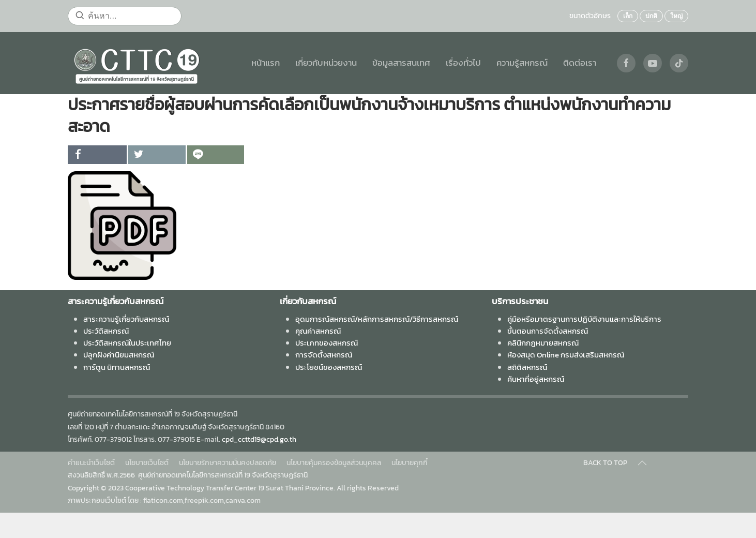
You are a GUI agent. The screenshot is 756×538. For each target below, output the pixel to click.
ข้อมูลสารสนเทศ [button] (401, 63)
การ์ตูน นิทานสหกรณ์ (117, 367)
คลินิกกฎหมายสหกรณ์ (543, 343)
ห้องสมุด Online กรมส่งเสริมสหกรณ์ (566, 355)
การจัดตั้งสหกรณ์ (324, 355)
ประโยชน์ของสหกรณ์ (329, 367)
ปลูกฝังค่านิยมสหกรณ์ (119, 355)
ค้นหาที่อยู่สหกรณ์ (536, 379)
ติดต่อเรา (580, 63)
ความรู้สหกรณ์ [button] (522, 63)
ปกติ (651, 16)
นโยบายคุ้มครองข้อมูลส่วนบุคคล (334, 463)
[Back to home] (137, 63)
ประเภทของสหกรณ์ (327, 343)
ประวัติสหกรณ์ (106, 331)
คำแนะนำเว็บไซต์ (91, 463)
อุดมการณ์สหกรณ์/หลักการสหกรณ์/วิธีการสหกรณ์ (377, 319)
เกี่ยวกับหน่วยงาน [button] (326, 63)
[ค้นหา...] (125, 16)
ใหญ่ (676, 16)
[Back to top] (642, 463)
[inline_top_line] (216, 155)
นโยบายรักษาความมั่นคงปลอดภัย (228, 463)
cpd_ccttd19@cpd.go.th (259, 439)
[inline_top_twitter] (157, 155)
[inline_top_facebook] (97, 155)
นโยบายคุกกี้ (410, 463)
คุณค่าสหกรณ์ (318, 331)
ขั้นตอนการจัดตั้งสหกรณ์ (548, 331)
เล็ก (628, 16)
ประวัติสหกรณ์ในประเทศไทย (127, 343)
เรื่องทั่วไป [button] (463, 63)
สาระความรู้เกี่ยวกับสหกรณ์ (126, 319)
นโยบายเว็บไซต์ (147, 463)
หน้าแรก (266, 63)
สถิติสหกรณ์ (527, 367)
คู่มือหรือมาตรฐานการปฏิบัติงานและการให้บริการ (584, 319)
